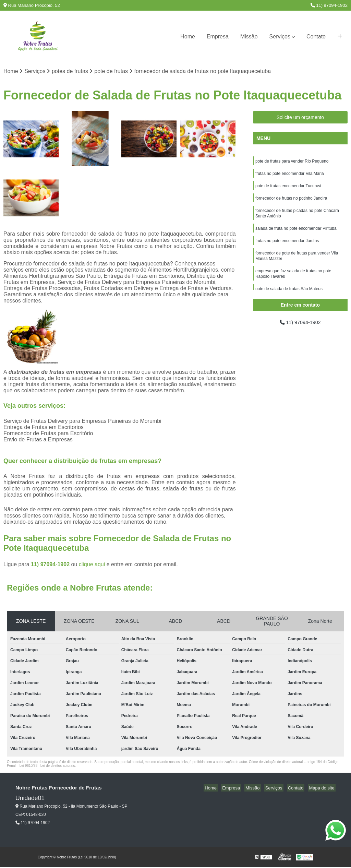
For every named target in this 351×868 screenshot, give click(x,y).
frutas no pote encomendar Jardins (287, 247)
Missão (249, 37)
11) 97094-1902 (329, 5)
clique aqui (92, 565)
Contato (316, 37)
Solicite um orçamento (300, 118)
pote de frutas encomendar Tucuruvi (288, 188)
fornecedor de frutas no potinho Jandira (291, 201)
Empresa (218, 37)
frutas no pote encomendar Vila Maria (290, 175)
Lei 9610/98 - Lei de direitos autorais (47, 766)
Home (188, 37)
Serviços (280, 37)
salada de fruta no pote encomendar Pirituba (296, 234)
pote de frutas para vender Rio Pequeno (292, 162)
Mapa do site (323, 789)
